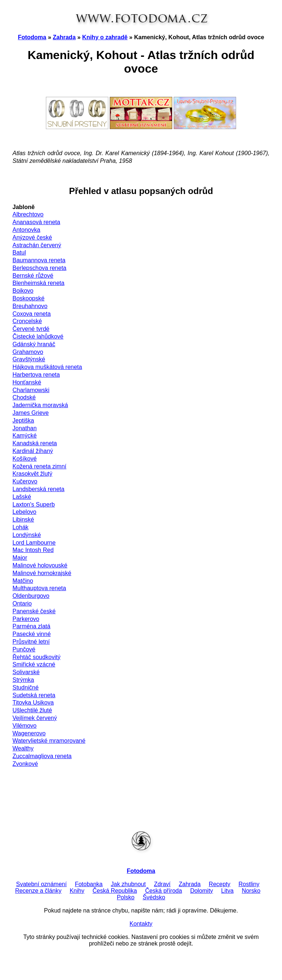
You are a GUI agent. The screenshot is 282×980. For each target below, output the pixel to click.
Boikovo (23, 291)
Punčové (24, 649)
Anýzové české (32, 237)
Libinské (23, 520)
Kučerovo (25, 481)
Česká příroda (164, 891)
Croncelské (27, 321)
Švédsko (154, 897)
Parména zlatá (31, 626)
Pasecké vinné (32, 634)
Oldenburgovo (31, 596)
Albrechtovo (28, 214)
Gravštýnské (29, 359)
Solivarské (26, 672)
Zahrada (64, 37)
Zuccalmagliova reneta (42, 756)
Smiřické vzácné (34, 664)
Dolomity (202, 891)
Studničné (26, 688)
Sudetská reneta (34, 695)
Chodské (24, 397)
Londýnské (27, 535)
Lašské (22, 497)
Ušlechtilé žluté (32, 710)
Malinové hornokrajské (42, 573)
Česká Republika (115, 891)
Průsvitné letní (31, 642)
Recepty (220, 884)
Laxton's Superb (34, 504)
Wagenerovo (29, 733)
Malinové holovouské (40, 565)
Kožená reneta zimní (39, 466)
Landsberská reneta (38, 489)
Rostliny (249, 884)
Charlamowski (31, 390)
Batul (19, 253)
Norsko (251, 891)
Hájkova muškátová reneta (47, 367)
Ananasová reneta (36, 222)
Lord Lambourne (34, 543)
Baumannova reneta (39, 260)
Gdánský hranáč (34, 344)
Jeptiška (23, 420)
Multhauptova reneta (39, 588)
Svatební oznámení (41, 884)
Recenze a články (38, 891)
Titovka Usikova (33, 703)
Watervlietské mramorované (49, 741)
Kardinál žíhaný (33, 451)
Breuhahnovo (30, 306)
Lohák (21, 527)
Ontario (22, 604)
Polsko (126, 897)
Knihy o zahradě (105, 37)
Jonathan (25, 428)
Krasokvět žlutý (32, 474)
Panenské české (34, 611)
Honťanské (27, 382)
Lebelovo (24, 512)
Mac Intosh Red (33, 550)
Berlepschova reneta (39, 268)
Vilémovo (25, 726)
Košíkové (25, 459)
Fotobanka (89, 884)
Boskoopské (28, 298)
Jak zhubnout (128, 884)
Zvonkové (25, 764)
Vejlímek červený (35, 718)
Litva (227, 891)
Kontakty (141, 924)
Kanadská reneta (35, 443)
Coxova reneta (32, 314)
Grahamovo (28, 352)
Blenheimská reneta (38, 283)
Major (20, 558)
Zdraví (162, 884)
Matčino (23, 581)
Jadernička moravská (40, 405)
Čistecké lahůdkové (38, 337)
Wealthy (23, 748)
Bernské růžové (33, 276)
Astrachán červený (37, 245)
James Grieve (31, 413)
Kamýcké (25, 436)
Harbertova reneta (36, 375)
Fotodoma (32, 37)
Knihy (77, 891)
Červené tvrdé (31, 329)
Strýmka (23, 680)
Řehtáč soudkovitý (37, 657)
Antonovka (26, 230)
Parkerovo (26, 619)
